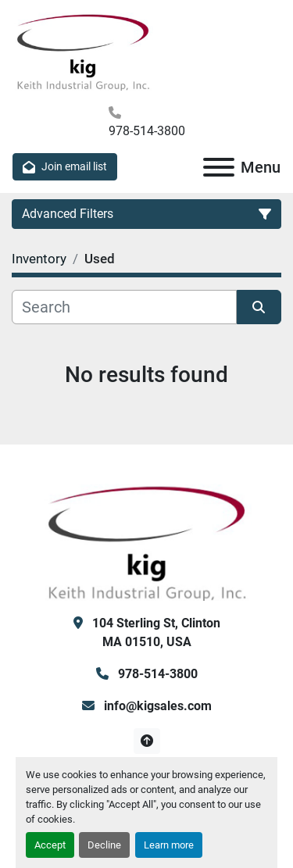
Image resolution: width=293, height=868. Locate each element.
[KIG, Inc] (147, 541)
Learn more (169, 845)
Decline (104, 845)
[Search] (124, 307)
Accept (50, 845)
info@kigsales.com (156, 706)
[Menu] (219, 167)
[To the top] (146, 741)
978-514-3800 (147, 131)
